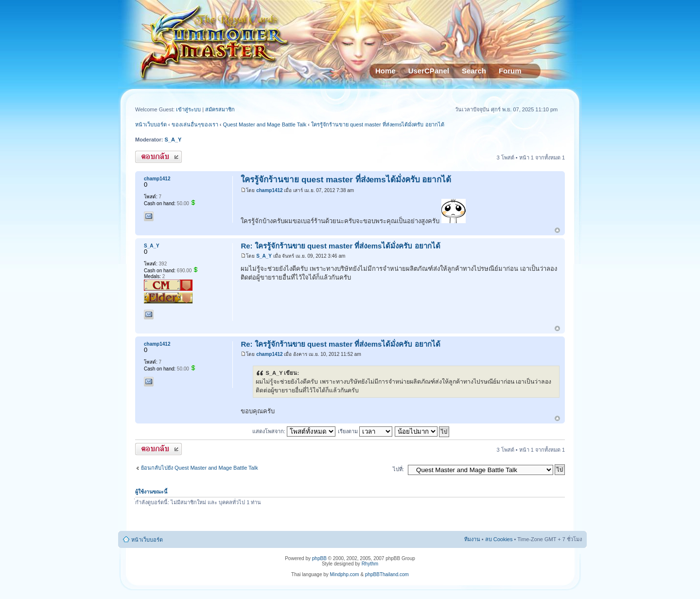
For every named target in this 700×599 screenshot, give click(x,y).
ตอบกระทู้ (158, 157)
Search (474, 71)
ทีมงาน (472, 539)
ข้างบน (557, 231)
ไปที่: (398, 469)
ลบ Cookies (499, 539)
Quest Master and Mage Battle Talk (265, 124)
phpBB (319, 558)
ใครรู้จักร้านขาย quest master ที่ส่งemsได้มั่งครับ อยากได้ (378, 124)
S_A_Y (173, 140)
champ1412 (269, 190)
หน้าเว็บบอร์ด (151, 124)
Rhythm (370, 564)
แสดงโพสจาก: (294, 431)
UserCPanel (429, 71)
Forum (510, 71)
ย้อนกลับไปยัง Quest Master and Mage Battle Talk (200, 468)
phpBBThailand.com (387, 574)
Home (385, 71)
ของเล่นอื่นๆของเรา (195, 124)
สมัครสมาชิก (220, 109)
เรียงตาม (365, 431)
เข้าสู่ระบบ (189, 109)
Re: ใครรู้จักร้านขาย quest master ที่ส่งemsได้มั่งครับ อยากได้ (340, 246)
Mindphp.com (345, 574)
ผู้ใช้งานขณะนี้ (151, 492)
